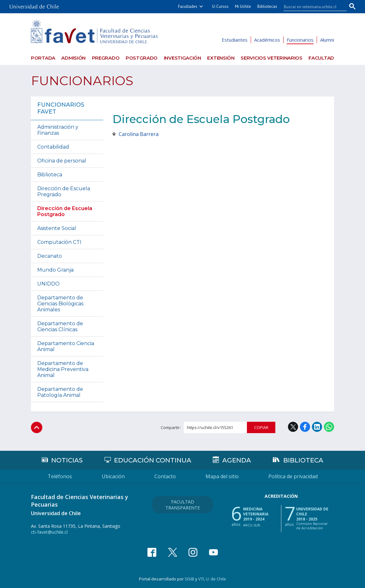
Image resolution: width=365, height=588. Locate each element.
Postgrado (142, 58)
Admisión (73, 58)
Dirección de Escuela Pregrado (64, 191)
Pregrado (106, 58)
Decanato (50, 256)
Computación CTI (59, 242)
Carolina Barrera (139, 134)
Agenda (237, 460)
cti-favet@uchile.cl (49, 532)
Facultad (321, 58)
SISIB (189, 579)
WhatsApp (329, 427)
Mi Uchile (243, 6)
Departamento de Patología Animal (60, 392)
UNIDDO (48, 284)
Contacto (165, 476)
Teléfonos (60, 476)
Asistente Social (57, 228)
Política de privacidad (293, 476)
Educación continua (153, 460)
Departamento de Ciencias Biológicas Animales (60, 304)
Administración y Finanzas (58, 130)
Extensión (221, 58)
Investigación (182, 58)
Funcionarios (300, 40)
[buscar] (311, 7)
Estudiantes (235, 40)
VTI (201, 579)
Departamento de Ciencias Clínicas (60, 326)
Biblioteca (50, 175)
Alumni (327, 40)
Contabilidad (53, 147)
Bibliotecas (267, 6)
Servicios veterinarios (271, 58)
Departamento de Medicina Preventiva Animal (63, 369)
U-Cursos (220, 6)
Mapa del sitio (222, 476)
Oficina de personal (62, 161)
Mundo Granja (55, 270)
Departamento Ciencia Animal (66, 346)
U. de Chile (216, 579)
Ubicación (113, 476)
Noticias (67, 460)
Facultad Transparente (183, 505)
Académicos (267, 40)
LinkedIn (317, 427)
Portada (43, 58)
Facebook (305, 427)
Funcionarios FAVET (61, 108)
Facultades (188, 6)
